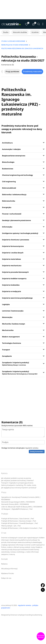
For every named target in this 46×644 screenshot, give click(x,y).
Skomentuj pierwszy (41, 636)
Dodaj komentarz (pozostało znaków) (17, 425)
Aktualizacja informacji (9, 569)
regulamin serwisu (32, 448)
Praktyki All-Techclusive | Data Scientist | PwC (18, 519)
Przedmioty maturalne (32, 71)
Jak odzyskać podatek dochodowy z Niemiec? (17, 480)
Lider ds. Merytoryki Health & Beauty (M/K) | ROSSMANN (22, 507)
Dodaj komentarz (37, 452)
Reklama (4, 564)
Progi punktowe (12, 71)
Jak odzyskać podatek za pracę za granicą (16, 478)
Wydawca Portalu (8, 573)
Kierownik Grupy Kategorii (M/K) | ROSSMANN (18, 502)
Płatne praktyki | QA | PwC (11, 526)
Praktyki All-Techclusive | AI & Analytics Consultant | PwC (22, 528)
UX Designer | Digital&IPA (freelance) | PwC (17, 509)
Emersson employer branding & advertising (26, 615)
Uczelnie (35, 32)
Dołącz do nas (6, 578)
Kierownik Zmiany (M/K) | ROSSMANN (15, 504)
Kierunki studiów (20, 32)
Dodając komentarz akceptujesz (20, 448)
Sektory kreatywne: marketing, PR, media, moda (19, 485)
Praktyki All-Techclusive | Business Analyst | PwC (19, 521)
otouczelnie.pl (6, 605)
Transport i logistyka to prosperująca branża (17, 483)
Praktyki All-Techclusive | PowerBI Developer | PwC (20, 523)
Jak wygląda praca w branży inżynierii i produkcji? (19, 488)
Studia (6, 32)
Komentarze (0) (8, 65)
